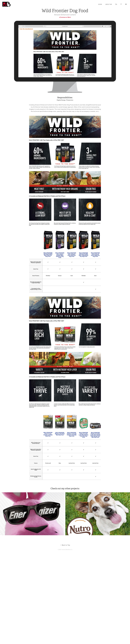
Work (100, 4)
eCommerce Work (65, 17)
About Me (109, 4)
